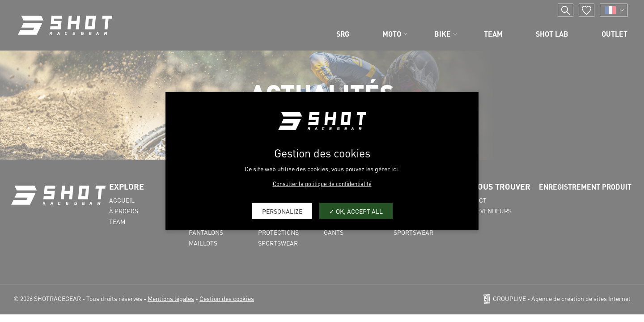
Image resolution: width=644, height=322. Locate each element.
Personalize (282, 211)
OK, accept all (356, 211)
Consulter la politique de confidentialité (322, 184)
